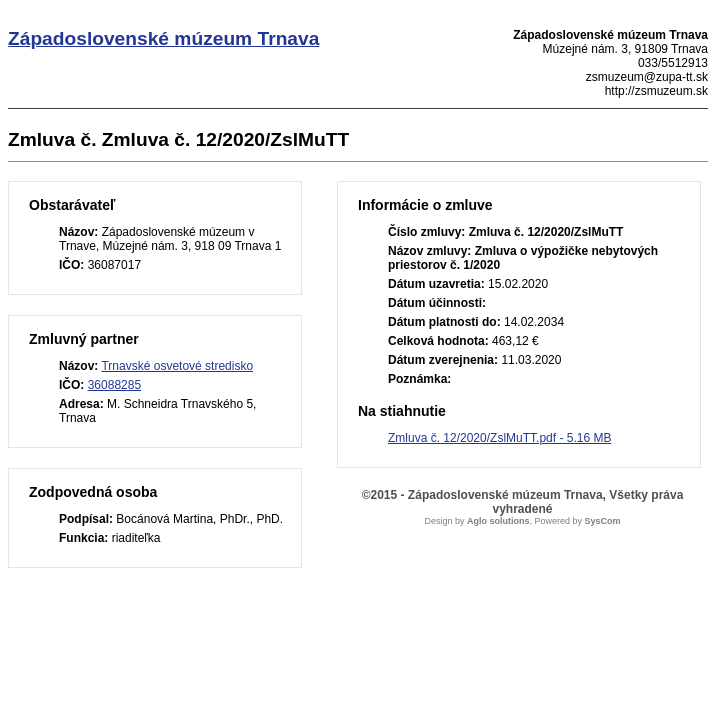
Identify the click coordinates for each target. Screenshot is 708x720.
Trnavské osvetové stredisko (177, 366)
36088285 (114, 385)
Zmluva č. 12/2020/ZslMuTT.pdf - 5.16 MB (499, 438)
